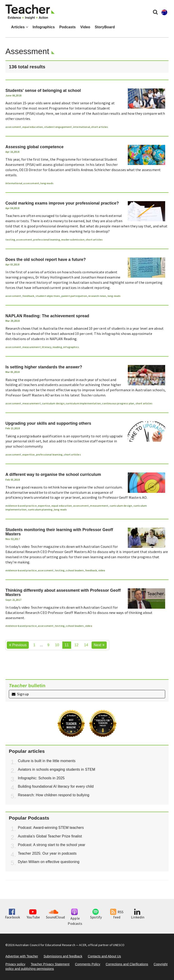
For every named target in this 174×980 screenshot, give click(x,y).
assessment (13, 127)
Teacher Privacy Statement (50, 964)
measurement (32, 347)
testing (10, 240)
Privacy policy (15, 964)
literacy (47, 347)
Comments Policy (88, 964)
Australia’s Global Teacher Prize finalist (50, 836)
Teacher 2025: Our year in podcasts (47, 853)
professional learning (47, 240)
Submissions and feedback (63, 956)
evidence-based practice (21, 506)
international (82, 127)
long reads (47, 183)
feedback (28, 296)
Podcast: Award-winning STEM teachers (51, 828)
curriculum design (53, 403)
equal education (33, 127)
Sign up (20, 694)
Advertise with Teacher (22, 956)
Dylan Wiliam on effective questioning (49, 862)
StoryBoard (105, 27)
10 (57, 645)
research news (97, 296)
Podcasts (68, 27)
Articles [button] (20, 27)
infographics (71, 347)
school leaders (75, 570)
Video (85, 27)
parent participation (74, 296)
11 (67, 645)
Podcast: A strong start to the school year (52, 845)
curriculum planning (40, 509)
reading (57, 347)
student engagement (58, 127)
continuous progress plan (118, 403)
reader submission (73, 240)
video (102, 570)
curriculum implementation (83, 403)
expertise (29, 454)
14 (86, 645)
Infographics (44, 27)
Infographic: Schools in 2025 (41, 778)
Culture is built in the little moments (47, 761)
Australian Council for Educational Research (45, 945)
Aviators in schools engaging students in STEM (57, 769)
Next (99, 645)
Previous (18, 645)
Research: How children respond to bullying (54, 795)
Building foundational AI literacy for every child (56, 786)
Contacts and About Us (104, 956)
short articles (100, 127)
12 (76, 645)
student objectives (48, 296)
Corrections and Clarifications (127, 964)
